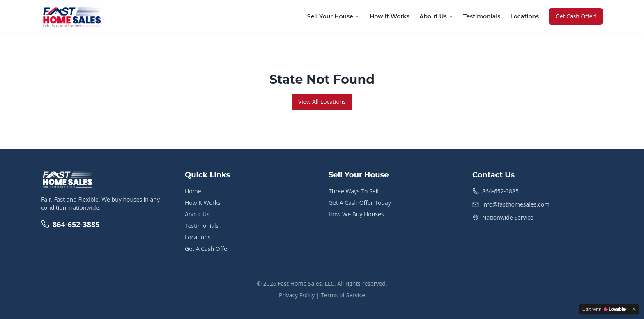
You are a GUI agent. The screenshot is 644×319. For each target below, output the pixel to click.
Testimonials (482, 16)
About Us (436, 16)
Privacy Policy (297, 295)
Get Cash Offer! (576, 16)
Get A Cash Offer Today (360, 203)
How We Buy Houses (356, 214)
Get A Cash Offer (207, 249)
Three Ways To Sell (354, 191)
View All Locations (322, 102)
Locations (524, 16)
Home (193, 191)
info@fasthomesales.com (516, 204)
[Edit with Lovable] (604, 309)
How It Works (390, 16)
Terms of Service (343, 295)
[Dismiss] (634, 309)
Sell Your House (333, 16)
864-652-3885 (70, 224)
